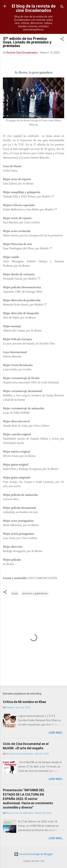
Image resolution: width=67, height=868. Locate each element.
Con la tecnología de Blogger (33, 854)
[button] (62, 40)
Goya (15, 593)
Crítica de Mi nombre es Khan (24, 702)
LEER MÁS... (56, 733)
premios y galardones (35, 593)
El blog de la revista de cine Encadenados (34, 8)
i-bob (42, 861)
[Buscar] (62, 7)
